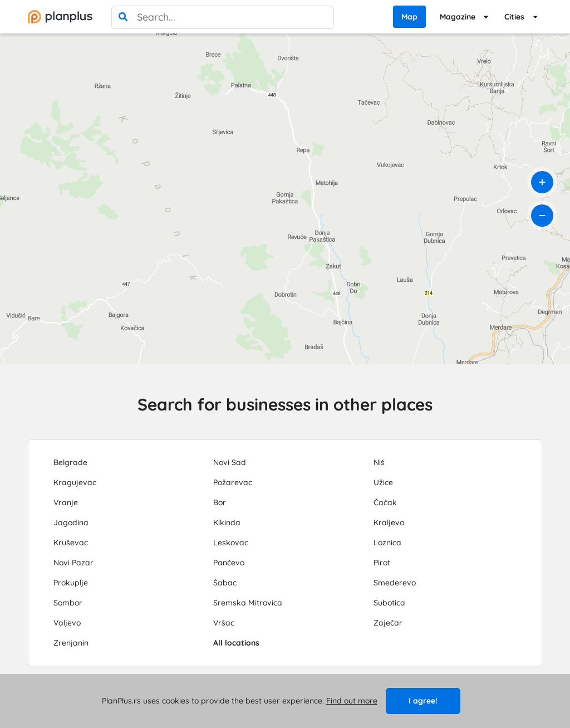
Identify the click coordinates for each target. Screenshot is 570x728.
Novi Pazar (73, 563)
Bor (220, 502)
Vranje (66, 502)
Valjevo (67, 623)
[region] (285, 199)
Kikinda (227, 522)
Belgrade (70, 462)
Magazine (458, 17)
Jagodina (71, 522)
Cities (514, 17)
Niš (379, 462)
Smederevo (395, 583)
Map (409, 17)
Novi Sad (230, 462)
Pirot (382, 563)
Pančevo (229, 563)
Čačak (385, 502)
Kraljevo (389, 522)
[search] (123, 17)
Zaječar (388, 623)
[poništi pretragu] (322, 17)
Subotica (389, 603)
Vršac (224, 623)
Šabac (225, 583)
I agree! (423, 701)
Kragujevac (75, 482)
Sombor (68, 603)
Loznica (387, 543)
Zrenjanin (71, 643)
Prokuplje (71, 583)
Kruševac (71, 543)
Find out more (352, 701)
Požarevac (233, 482)
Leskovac (231, 543)
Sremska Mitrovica (248, 603)
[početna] (60, 17)
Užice (383, 482)
